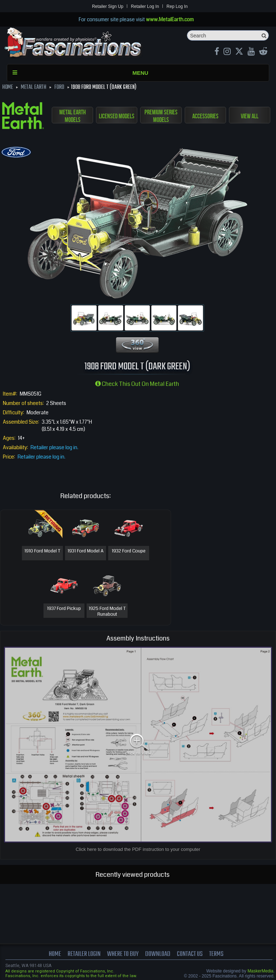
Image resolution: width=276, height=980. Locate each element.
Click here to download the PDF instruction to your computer (138, 849)
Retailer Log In (145, 6)
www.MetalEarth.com (170, 19)
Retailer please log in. (54, 447)
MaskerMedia (261, 971)
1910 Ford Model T (42, 551)
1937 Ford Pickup (64, 609)
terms (217, 954)
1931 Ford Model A (86, 551)
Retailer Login (84, 954)
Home (54, 954)
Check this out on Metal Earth (137, 384)
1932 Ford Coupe (129, 551)
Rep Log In (177, 6)
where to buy (123, 954)
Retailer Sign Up (108, 6)
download (158, 954)
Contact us (190, 954)
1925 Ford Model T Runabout (107, 612)
